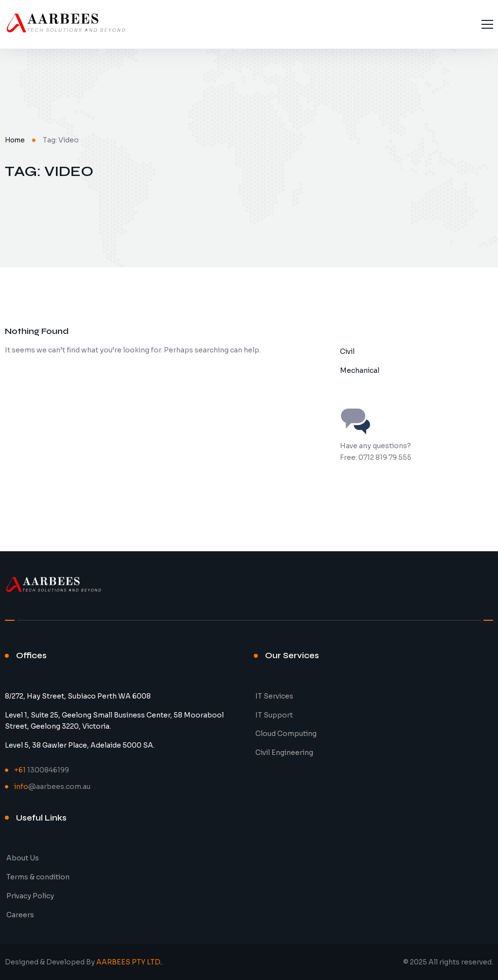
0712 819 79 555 (385, 457)
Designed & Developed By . (84, 962)
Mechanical (360, 370)
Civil (347, 351)
